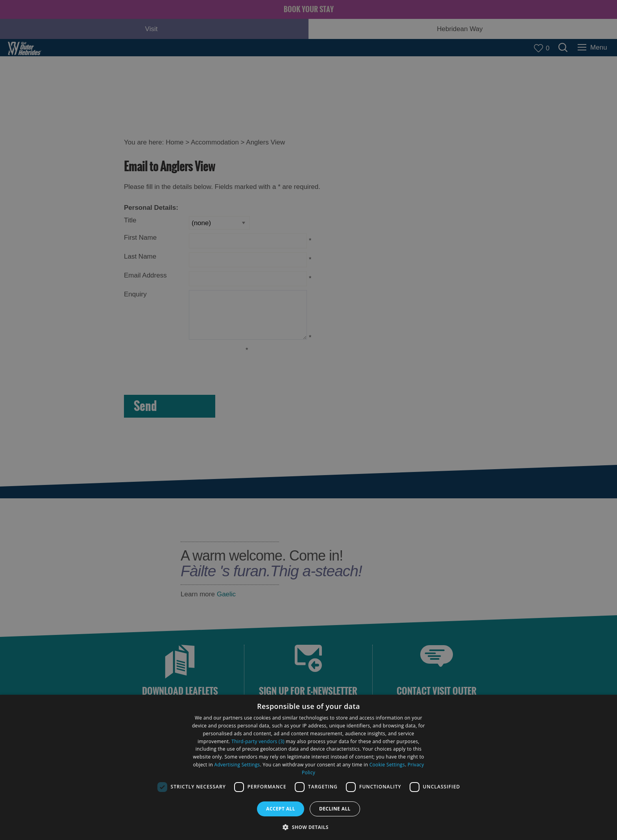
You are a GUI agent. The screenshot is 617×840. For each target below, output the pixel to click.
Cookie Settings (387, 765)
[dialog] (308, 767)
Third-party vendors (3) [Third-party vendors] (258, 741)
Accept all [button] (281, 809)
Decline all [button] (335, 809)
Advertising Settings (237, 765)
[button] (308, 826)
